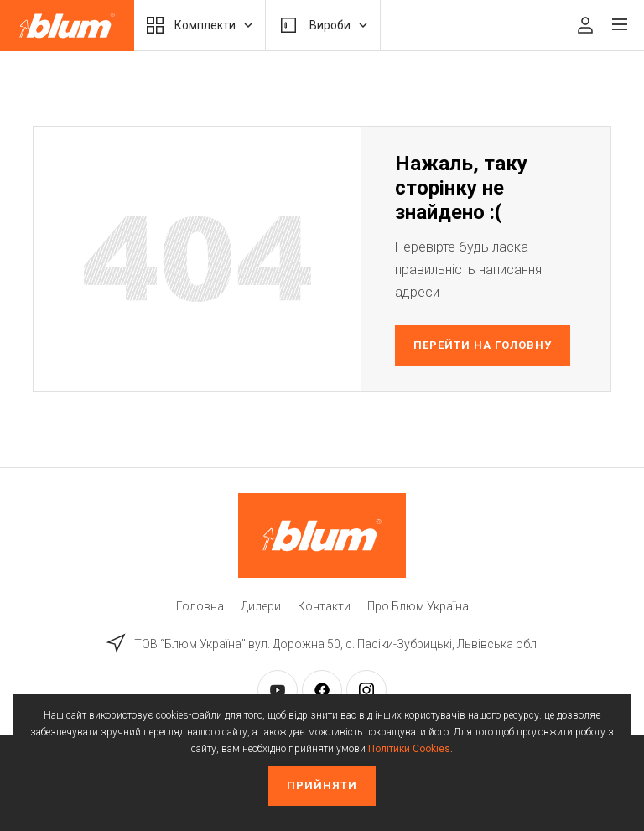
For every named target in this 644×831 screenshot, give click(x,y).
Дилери (261, 606)
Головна (200, 606)
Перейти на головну (483, 345)
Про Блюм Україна (418, 606)
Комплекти (200, 25)
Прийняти (322, 785)
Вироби (323, 25)
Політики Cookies (409, 749)
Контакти (324, 606)
